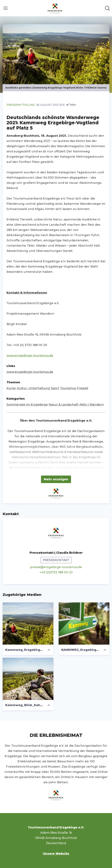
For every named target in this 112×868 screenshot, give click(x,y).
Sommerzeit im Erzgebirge (27, 405)
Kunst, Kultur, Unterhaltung (28, 388)
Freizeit (83, 388)
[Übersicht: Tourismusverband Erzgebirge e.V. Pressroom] (55, 8)
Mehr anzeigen (56, 479)
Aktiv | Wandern (92, 405)
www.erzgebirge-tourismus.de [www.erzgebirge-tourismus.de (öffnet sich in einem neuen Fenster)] (30, 372)
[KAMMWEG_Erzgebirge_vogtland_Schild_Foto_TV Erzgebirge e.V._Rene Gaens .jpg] (84, 624)
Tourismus (68, 388)
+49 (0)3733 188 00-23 (56, 572)
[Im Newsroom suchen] (107, 8)
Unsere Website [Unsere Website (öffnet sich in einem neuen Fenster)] (56, 854)
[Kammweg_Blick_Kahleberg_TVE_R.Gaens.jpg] (28, 679)
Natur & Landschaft (64, 405)
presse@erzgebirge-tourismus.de (56, 567)
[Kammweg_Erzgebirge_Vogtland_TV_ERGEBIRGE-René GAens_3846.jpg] (28, 624)
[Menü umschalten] (6, 8)
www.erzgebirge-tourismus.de (30, 356)
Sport (55, 388)
